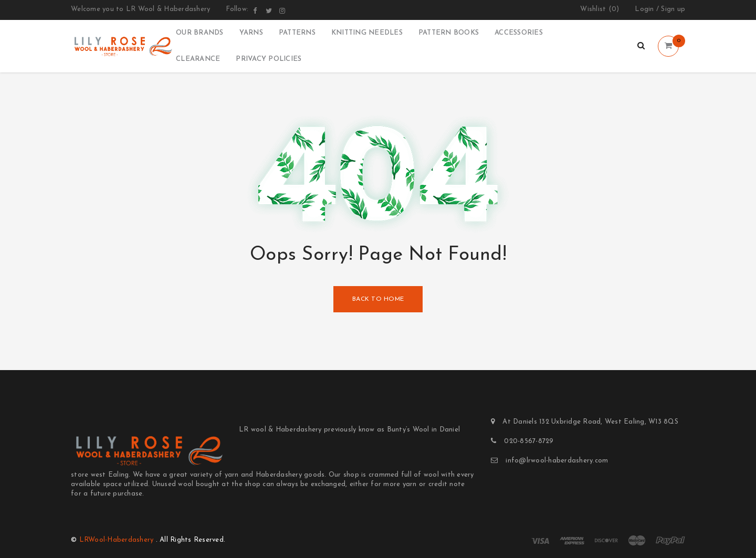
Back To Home (378, 299)
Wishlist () (600, 9)
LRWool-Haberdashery (117, 540)
